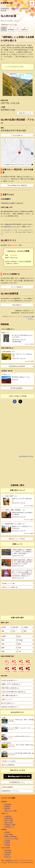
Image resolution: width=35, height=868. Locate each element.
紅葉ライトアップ (7, 699)
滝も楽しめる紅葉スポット (10, 680)
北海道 (4, 636)
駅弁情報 (7, 855)
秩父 (14, 631)
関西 (3, 648)
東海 (20, 644)
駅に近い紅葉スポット (8, 703)
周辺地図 (11, 29)
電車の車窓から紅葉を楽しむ (10, 688)
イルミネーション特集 (11, 839)
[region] (17, 152)
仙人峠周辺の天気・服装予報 (17, 185)
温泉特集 (7, 845)
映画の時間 (8, 850)
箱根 (25, 631)
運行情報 (7, 809)
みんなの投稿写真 (8, 765)
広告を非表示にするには (26, 456)
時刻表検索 (8, 804)
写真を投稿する (17, 305)
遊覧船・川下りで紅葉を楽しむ (11, 684)
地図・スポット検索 (11, 811)
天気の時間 (8, 853)
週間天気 (25, 29)
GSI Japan (21, 165)
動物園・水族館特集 (11, 836)
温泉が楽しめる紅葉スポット (10, 707)
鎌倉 (3, 631)
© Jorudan (28, 165)
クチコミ (18, 29)
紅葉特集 (7, 841)
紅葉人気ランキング (25, 113)
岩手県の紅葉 (24, 9)
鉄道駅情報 (8, 816)
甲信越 (20, 640)
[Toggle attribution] (32, 165)
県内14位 (4, 25)
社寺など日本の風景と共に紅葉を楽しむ (14, 692)
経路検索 (7, 806)
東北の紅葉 (15, 9)
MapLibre (13, 165)
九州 (20, 651)
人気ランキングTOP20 (17, 539)
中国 (20, 648)
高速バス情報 (9, 823)
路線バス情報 (9, 820)
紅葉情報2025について (17, 782)
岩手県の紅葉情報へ (17, 388)
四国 (3, 651)
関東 (3, 640)
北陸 (3, 644)
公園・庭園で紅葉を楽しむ (10, 695)
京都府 (26, 627)
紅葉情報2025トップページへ (10, 791)
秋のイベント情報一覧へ (10, 587)
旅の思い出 (8, 857)
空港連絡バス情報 (10, 825)
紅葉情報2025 (7, 3)
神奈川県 (15, 627)
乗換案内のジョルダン (12, 860)
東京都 (4, 627)
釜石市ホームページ (12, 227)
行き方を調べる (17, 135)
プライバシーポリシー (27, 860)
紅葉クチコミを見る (9, 761)
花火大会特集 (9, 834)
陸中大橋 (10, 203)
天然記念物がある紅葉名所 (17, 366)
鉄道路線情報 (9, 818)
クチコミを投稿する (17, 287)
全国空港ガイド (9, 827)
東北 (20, 636)
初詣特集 (7, 843)
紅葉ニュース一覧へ (9, 583)
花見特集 (7, 832)
